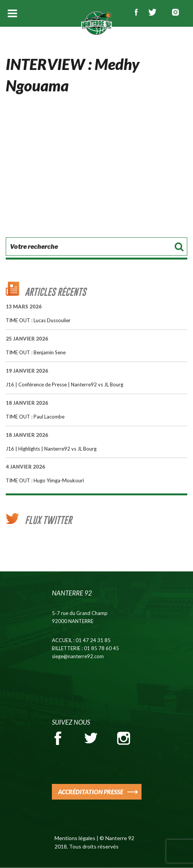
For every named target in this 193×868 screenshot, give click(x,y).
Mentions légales (75, 838)
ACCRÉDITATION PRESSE (91, 792)
